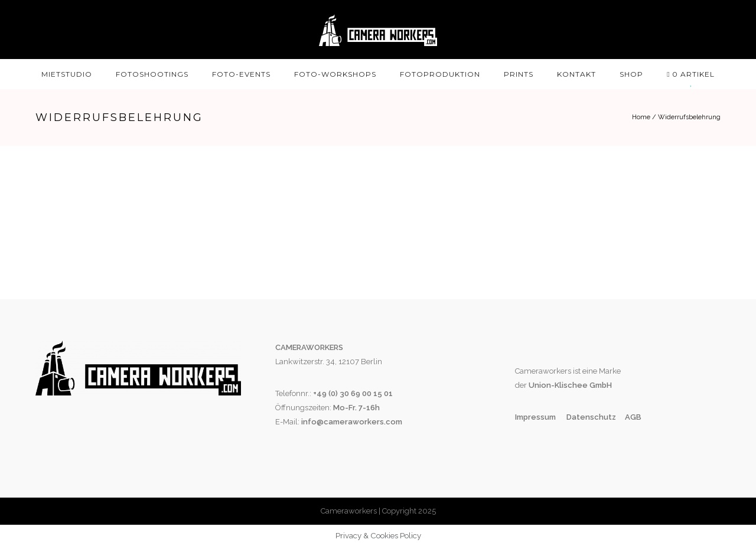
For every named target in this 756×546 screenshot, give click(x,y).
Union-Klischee (557, 385)
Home (641, 117)
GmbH (600, 385)
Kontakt (576, 74)
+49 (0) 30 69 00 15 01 (353, 393)
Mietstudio (67, 74)
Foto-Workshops (335, 74)
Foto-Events (241, 74)
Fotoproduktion (440, 74)
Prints (519, 74)
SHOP (631, 74)
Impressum (536, 417)
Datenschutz (591, 417)
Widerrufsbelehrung (689, 117)
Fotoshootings (152, 74)
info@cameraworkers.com (352, 422)
